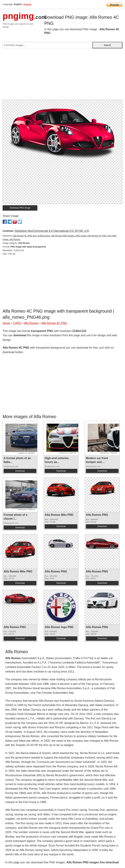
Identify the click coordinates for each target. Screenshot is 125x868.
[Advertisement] (62, 75)
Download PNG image (20, 208)
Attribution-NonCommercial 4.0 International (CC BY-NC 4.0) (52, 231)
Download (20, 471)
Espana (27, 4)
